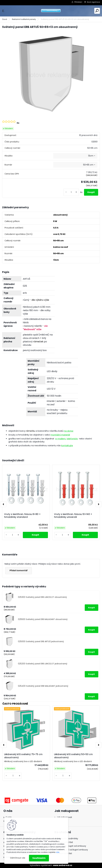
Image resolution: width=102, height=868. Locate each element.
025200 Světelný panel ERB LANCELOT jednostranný (43, 664)
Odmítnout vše (18, 858)
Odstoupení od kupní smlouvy (72, 850)
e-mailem (60, 439)
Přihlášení (78, 2)
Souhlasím (39, 858)
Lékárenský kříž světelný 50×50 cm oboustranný (73, 756)
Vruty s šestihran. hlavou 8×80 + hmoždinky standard (22, 516)
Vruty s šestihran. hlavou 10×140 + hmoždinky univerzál (73, 516)
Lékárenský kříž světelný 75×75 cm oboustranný (23, 756)
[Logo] (51, 11)
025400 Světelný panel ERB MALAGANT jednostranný (43, 686)
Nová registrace (93, 2)
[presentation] (3, 504)
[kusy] (71, 192)
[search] (97, 11)
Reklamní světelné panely (24, 19)
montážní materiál (60, 435)
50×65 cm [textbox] (88, 165)
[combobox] (75, 156)
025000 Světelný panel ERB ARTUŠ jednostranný (41, 642)
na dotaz (69, 431)
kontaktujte (67, 446)
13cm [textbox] (91, 156)
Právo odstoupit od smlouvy (71, 846)
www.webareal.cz (63, 865)
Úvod (5, 19)
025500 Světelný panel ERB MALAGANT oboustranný (43, 619)
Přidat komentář (19, 570)
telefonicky (72, 439)
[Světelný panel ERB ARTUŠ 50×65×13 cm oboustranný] (51, 74)
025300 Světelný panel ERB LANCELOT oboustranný (42, 597)
